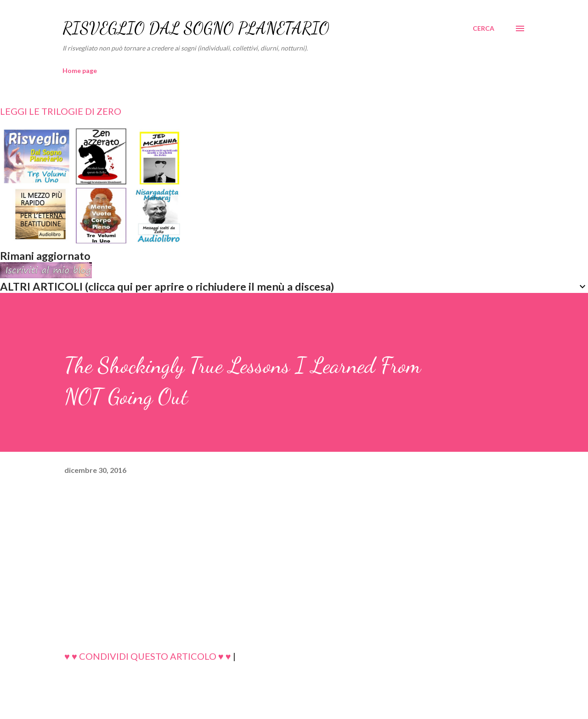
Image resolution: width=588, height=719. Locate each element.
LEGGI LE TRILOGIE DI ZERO (61, 111)
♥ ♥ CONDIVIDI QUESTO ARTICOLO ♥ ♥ (148, 656)
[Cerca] (483, 28)
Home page (80, 70)
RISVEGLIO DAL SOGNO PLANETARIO (196, 28)
